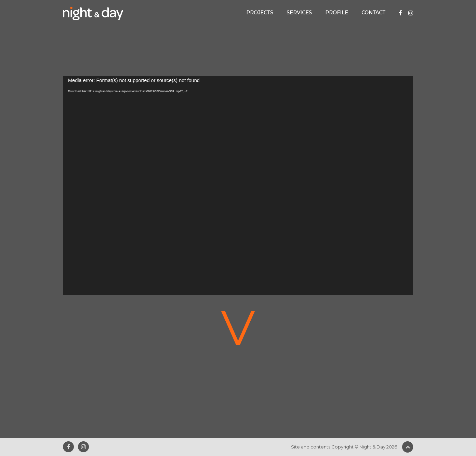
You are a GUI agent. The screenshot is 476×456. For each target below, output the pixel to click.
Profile (337, 13)
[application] (238, 186)
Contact (373, 13)
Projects (260, 13)
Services (299, 13)
